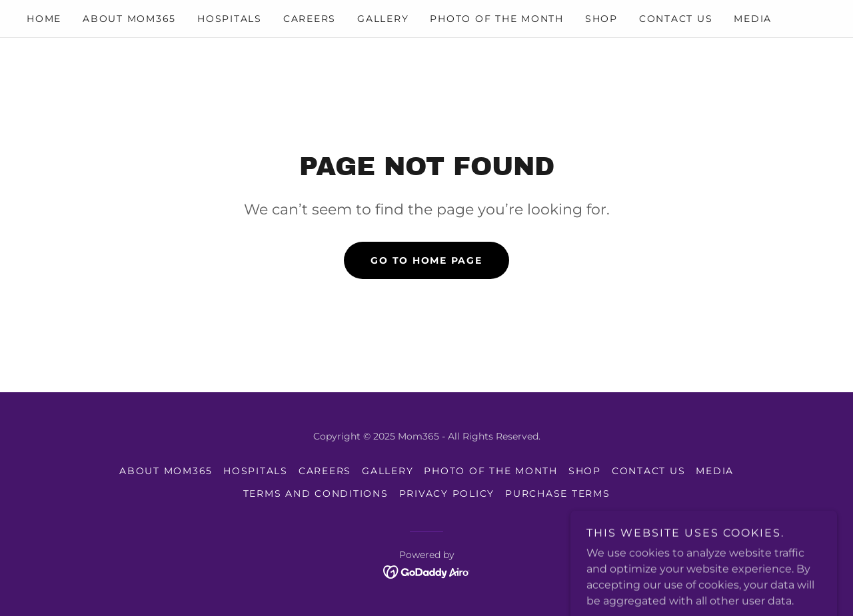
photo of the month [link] (497, 19)
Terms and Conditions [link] (316, 493)
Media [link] (753, 19)
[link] (427, 571)
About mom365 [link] (129, 19)
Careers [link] (310, 19)
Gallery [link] (383, 19)
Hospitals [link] (230, 19)
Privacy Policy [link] (447, 493)
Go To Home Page (426, 260)
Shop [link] (601, 19)
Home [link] (44, 19)
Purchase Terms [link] (558, 493)
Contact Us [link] (676, 19)
